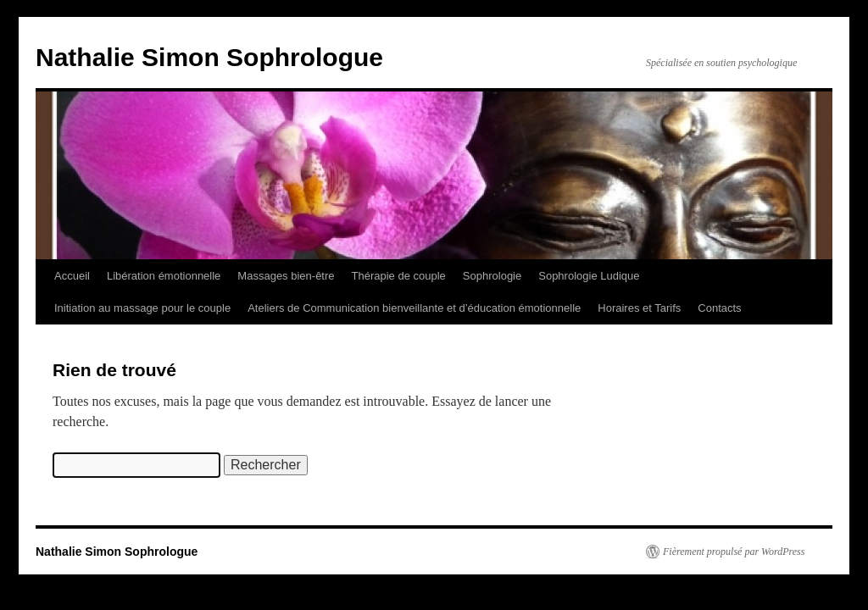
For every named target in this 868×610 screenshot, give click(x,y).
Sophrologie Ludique (589, 276)
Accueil (72, 276)
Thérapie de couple (399, 276)
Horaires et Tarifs (639, 308)
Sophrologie (492, 276)
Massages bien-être (286, 276)
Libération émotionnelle (164, 276)
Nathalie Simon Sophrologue (209, 57)
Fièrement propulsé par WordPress (734, 552)
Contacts (719, 308)
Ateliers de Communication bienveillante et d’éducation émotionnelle (414, 308)
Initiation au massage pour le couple (142, 308)
